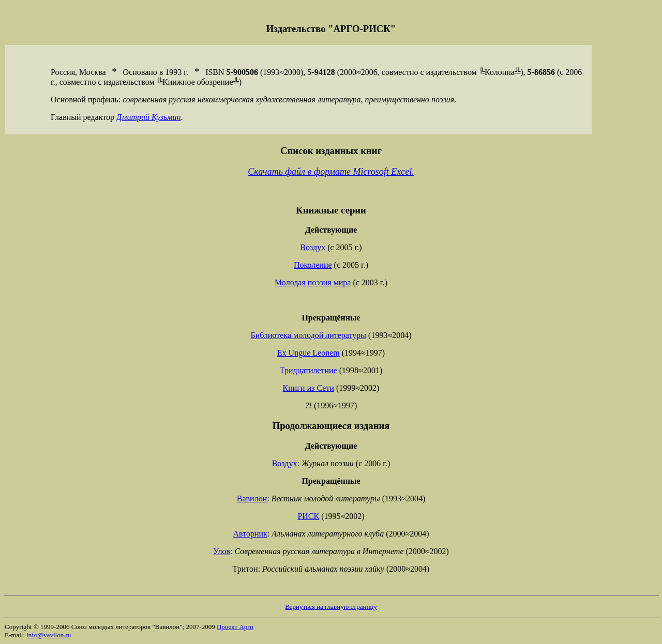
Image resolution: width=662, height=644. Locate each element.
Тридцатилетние (309, 370)
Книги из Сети (309, 388)
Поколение (313, 265)
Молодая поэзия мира (313, 282)
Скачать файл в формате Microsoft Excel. (331, 172)
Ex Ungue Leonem (309, 353)
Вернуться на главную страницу (331, 607)
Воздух (313, 247)
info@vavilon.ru (49, 635)
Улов (222, 551)
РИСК (308, 516)
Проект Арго (235, 627)
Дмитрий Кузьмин (148, 117)
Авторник (250, 534)
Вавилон (252, 499)
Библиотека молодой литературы (309, 335)
